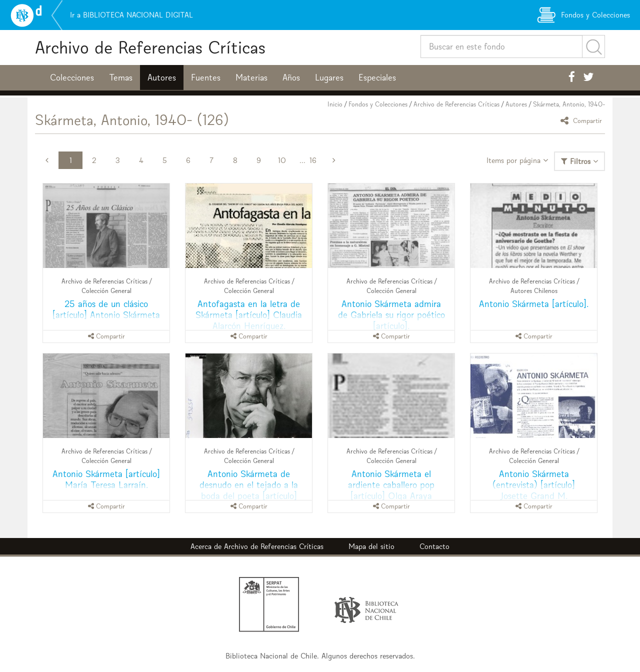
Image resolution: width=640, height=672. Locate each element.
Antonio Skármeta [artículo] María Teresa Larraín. (106, 479)
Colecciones (72, 77)
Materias (251, 77)
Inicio (335, 104)
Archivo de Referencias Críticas (150, 47)
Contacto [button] (434, 546)
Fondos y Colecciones (378, 104)
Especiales (377, 77)
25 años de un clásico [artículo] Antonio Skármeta (106, 309)
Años (291, 77)
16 (313, 160)
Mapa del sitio (371, 546)
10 (282, 160)
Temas (121, 77)
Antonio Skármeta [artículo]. (534, 304)
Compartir (583, 120)
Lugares (329, 77)
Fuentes (206, 77)
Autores (162, 77)
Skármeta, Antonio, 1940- (569, 104)
